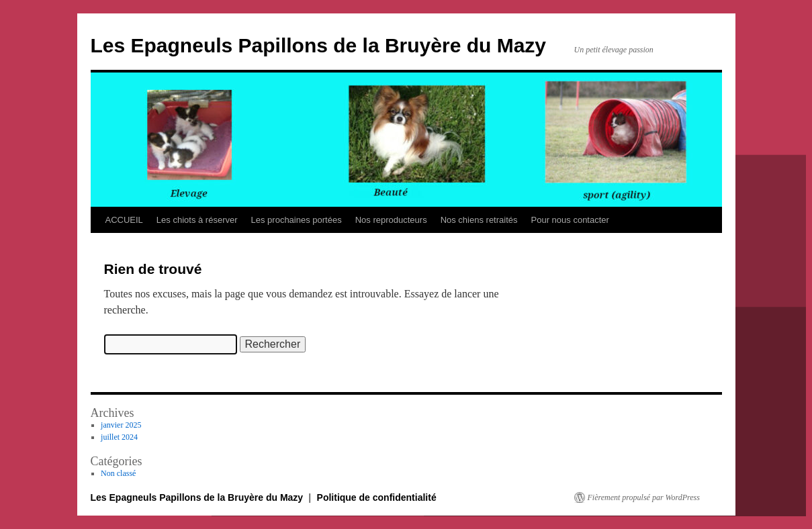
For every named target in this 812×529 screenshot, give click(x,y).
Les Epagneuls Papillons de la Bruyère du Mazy (319, 45)
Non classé (118, 473)
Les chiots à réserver (197, 220)
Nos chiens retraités (479, 220)
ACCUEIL (124, 220)
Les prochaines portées (297, 220)
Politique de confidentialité (377, 497)
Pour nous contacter (570, 220)
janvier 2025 (121, 425)
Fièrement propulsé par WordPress (644, 497)
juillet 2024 (119, 437)
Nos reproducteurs (391, 220)
